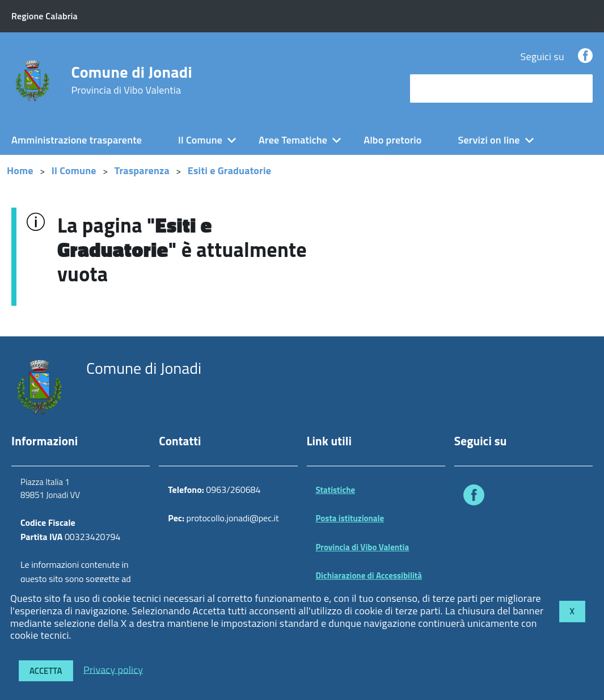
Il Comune (200, 140)
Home (20, 170)
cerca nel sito (442, 88)
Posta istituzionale (350, 518)
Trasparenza (142, 170)
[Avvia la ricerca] (578, 88)
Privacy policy (113, 669)
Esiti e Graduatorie (229, 170)
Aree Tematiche (293, 140)
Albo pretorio (392, 140)
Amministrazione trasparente (77, 140)
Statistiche (336, 490)
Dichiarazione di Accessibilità (369, 575)
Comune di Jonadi (132, 80)
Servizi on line (489, 140)
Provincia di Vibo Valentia (363, 547)
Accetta (46, 671)
